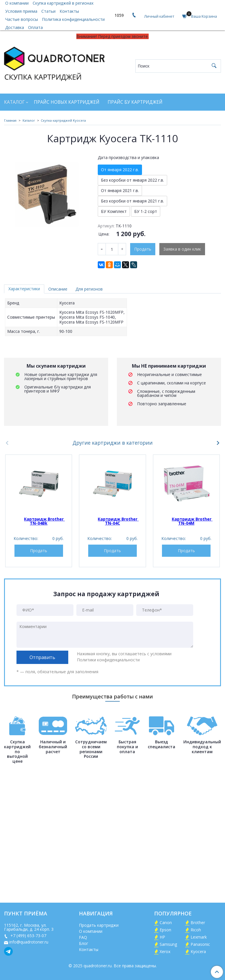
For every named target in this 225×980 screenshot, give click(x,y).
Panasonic (200, 944)
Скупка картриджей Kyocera (63, 120)
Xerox (165, 951)
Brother (198, 922)
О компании (91, 931)
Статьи (48, 11)
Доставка (15, 27)
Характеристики (24, 289)
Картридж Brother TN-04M (192, 521)
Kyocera (198, 951)
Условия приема (21, 11)
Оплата (35, 27)
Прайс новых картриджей (67, 102)
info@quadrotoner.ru (29, 942)
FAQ (83, 937)
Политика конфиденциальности (73, 19)
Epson (165, 930)
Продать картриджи (99, 925)
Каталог (14, 102)
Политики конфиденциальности (108, 660)
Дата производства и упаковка (128, 158)
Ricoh (196, 930)
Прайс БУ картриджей (135, 102)
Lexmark (199, 937)
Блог (84, 943)
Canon (166, 922)
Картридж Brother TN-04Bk (44, 521)
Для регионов (89, 289)
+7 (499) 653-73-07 (28, 936)
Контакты (69, 11)
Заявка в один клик (182, 249)
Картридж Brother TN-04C (118, 521)
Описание (58, 289)
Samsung (168, 944)
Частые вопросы (22, 19)
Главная (10, 120)
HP (162, 937)
